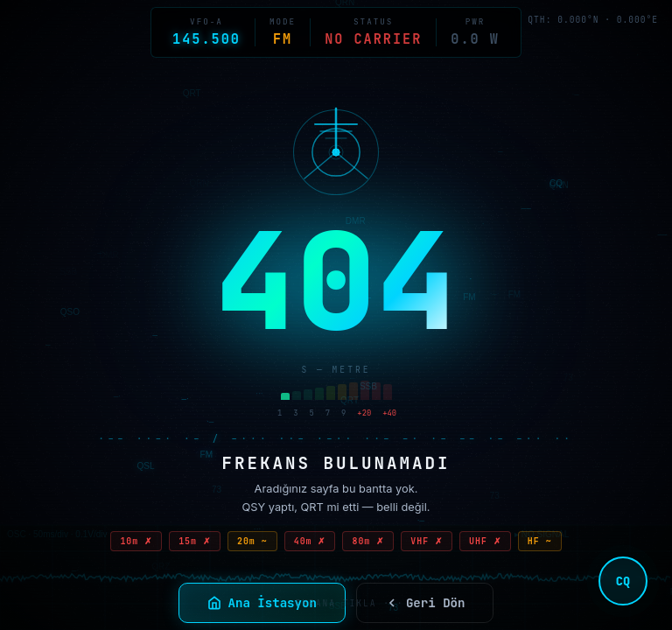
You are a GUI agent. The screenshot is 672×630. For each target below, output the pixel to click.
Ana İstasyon (262, 603)
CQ (623, 581)
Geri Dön (425, 603)
